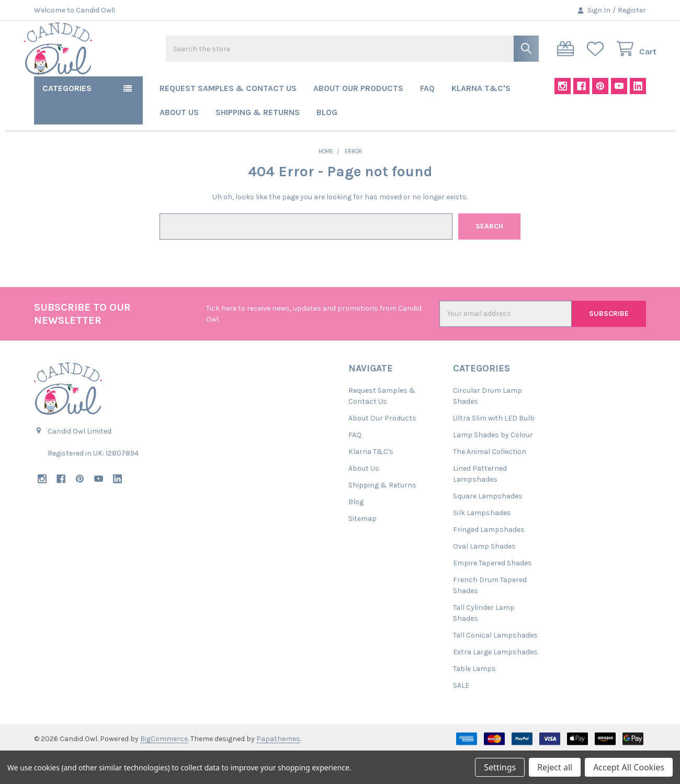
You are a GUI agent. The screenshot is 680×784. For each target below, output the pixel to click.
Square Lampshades (488, 526)
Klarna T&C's (481, 118)
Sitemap (362, 549)
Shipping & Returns (258, 143)
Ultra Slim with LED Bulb (494, 448)
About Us (179, 143)
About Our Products (358, 118)
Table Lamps (474, 699)
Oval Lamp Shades (484, 577)
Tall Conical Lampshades (495, 666)
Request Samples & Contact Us (228, 118)
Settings (500, 767)
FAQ (427, 118)
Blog (327, 143)
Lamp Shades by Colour (493, 465)
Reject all (555, 767)
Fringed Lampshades (489, 560)
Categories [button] (67, 118)
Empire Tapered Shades (492, 593)
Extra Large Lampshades (495, 682)
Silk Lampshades (482, 543)
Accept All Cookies (629, 767)
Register (632, 10)
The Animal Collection (490, 482)
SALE (461, 716)
